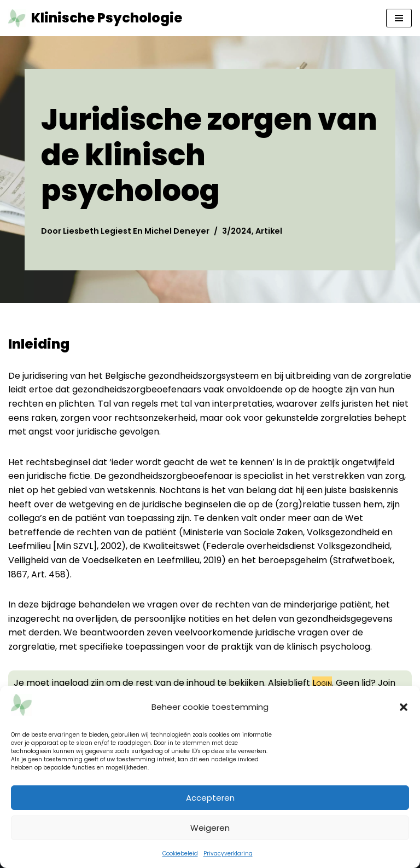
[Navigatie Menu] (399, 18)
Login (322, 683)
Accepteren (210, 798)
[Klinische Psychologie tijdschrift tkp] (95, 18)
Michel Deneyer (177, 231)
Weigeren (210, 828)
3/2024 (237, 231)
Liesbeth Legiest (97, 231)
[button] (404, 707)
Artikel (269, 231)
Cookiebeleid (180, 853)
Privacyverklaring (228, 853)
